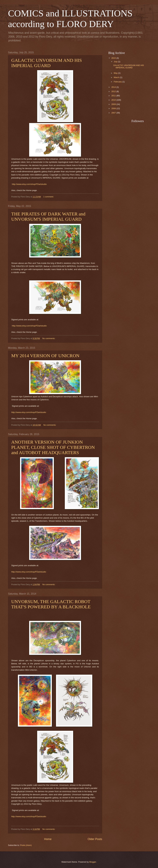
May (116, 73)
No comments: (49, 338)
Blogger (93, 862)
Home (48, 839)
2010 (114, 100)
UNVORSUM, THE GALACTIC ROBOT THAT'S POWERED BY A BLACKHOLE (51, 604)
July (116, 62)
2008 (114, 108)
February (118, 82)
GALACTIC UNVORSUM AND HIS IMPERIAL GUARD (47, 63)
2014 (114, 87)
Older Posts (95, 839)
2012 (114, 91)
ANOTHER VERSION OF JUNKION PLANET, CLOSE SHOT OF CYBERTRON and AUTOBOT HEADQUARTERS (53, 447)
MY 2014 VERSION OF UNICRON (45, 356)
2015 (114, 58)
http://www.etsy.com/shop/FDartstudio (29, 184)
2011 (114, 96)
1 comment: (49, 197)
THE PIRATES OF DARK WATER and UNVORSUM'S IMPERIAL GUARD (48, 216)
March (117, 77)
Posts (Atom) (26, 845)
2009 (114, 104)
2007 (114, 113)
